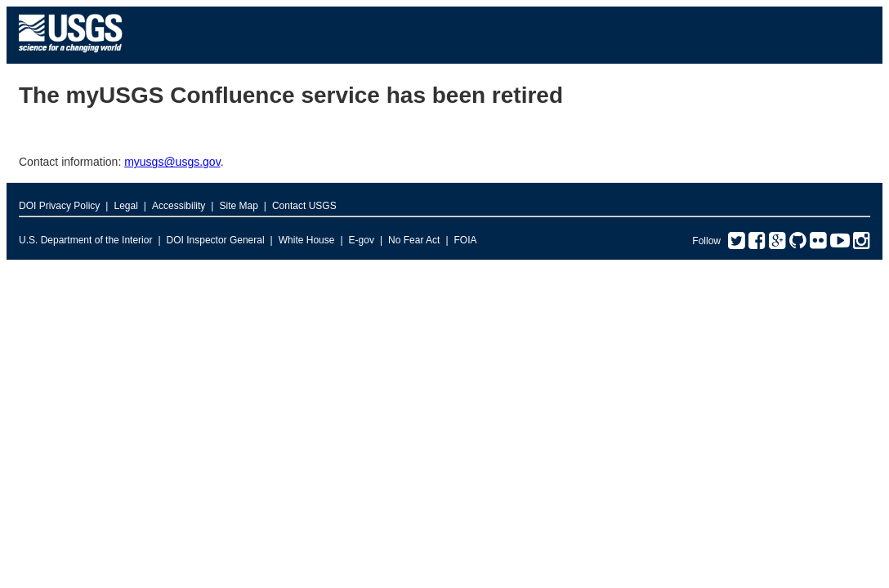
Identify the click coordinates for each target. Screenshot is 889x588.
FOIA (466, 240)
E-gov (362, 240)
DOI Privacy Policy (59, 206)
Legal (125, 206)
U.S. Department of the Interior (85, 240)
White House (307, 240)
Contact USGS (304, 206)
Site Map (238, 206)
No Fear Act (414, 240)
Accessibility (179, 206)
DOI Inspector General (216, 240)
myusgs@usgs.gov (172, 162)
